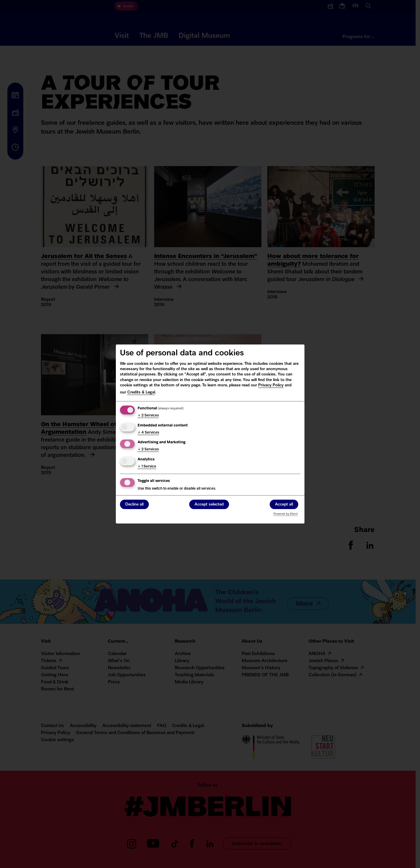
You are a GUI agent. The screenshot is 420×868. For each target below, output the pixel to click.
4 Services (148, 433)
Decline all (134, 505)
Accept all (284, 505)
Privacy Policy (271, 385)
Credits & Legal (141, 392)
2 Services (148, 416)
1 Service (147, 467)
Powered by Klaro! (286, 514)
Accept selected (209, 505)
